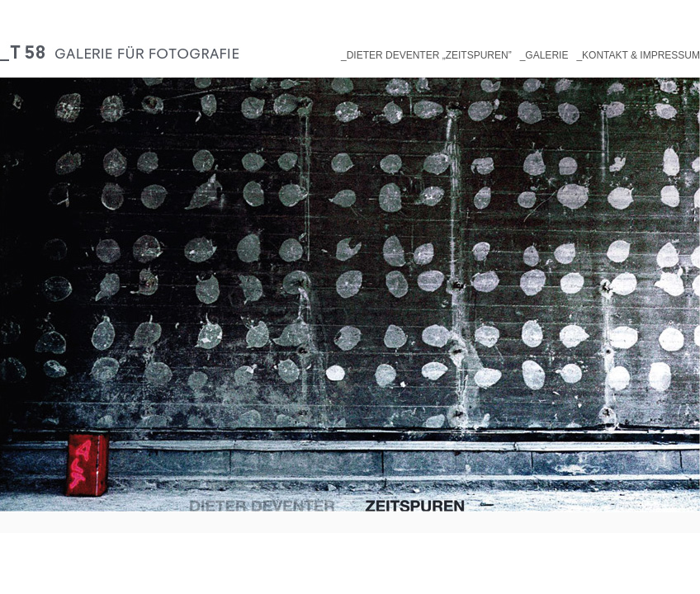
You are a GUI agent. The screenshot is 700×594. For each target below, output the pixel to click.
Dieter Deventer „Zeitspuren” (429, 55)
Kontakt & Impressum (641, 55)
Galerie (546, 55)
